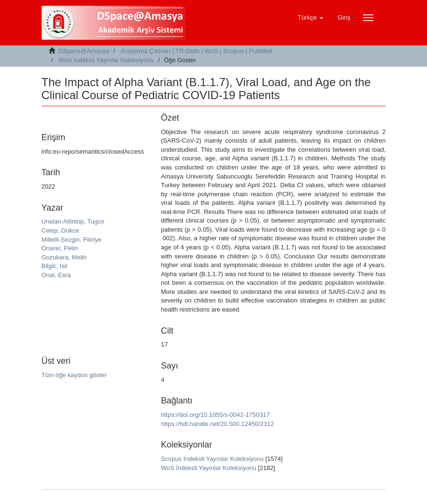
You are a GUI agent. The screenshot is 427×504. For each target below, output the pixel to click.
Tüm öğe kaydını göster (74, 375)
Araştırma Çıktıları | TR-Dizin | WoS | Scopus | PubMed (196, 51)
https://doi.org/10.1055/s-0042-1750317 (216, 415)
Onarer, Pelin (60, 248)
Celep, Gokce (60, 230)
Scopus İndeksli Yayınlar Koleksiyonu (213, 459)
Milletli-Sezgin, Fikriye (72, 240)
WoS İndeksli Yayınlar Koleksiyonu (106, 60)
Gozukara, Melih (64, 257)
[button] (310, 18)
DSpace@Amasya (84, 51)
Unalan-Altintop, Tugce (73, 221)
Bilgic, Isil (55, 266)
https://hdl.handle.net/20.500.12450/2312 (218, 424)
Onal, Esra (56, 275)
